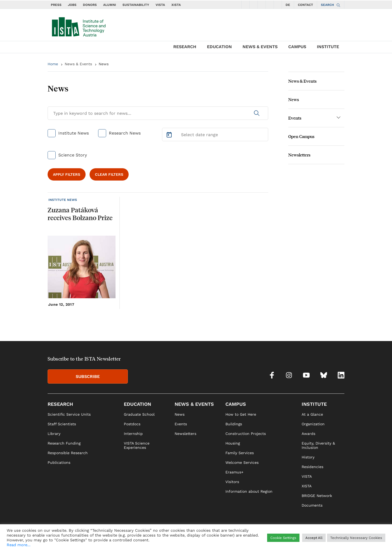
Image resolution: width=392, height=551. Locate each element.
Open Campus (301, 136)
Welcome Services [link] (242, 462)
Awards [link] (308, 434)
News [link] (180, 414)
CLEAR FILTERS (109, 174)
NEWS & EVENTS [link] (194, 404)
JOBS (72, 5)
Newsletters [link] (185, 434)
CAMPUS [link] (236, 404)
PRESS (56, 5)
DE (288, 5)
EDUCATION (219, 47)
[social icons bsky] (270, 5)
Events (295, 118)
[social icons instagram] (254, 5)
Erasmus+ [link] (234, 472)
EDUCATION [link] (137, 404)
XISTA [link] (307, 486)
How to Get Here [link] (241, 414)
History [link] (308, 457)
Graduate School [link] (139, 414)
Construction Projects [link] (246, 434)
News (104, 64)
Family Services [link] (240, 453)
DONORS (90, 5)
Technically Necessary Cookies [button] (356, 538)
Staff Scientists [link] (62, 424)
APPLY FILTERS (67, 174)
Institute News (74, 133)
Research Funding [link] (64, 443)
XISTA (176, 5)
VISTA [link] (307, 476)
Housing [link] (233, 443)
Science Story (73, 155)
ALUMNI (110, 5)
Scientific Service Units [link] (69, 414)
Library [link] (54, 434)
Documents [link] (312, 505)
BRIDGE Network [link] (317, 496)
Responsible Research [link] (68, 453)
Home (53, 64)
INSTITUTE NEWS (63, 200)
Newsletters (299, 155)
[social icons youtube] (262, 5)
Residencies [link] (312, 467)
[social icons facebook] (246, 5)
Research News (125, 133)
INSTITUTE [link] (314, 404)
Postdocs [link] (132, 424)
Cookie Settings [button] (283, 538)
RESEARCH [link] (60, 404)
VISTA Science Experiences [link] (137, 445)
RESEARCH (185, 47)
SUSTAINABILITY (136, 5)
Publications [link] (59, 462)
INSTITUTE (328, 47)
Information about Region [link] (249, 491)
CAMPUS (297, 47)
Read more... (19, 545)
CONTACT (305, 5)
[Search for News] (158, 113)
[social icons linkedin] (278, 5)
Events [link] (181, 424)
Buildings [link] (234, 424)
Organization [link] (313, 424)
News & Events (78, 64)
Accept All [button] (314, 538)
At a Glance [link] (312, 414)
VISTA (160, 5)
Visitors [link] (232, 482)
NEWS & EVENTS (260, 47)
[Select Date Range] (215, 135)
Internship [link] (133, 434)
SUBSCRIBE (88, 376)
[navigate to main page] (78, 26)
